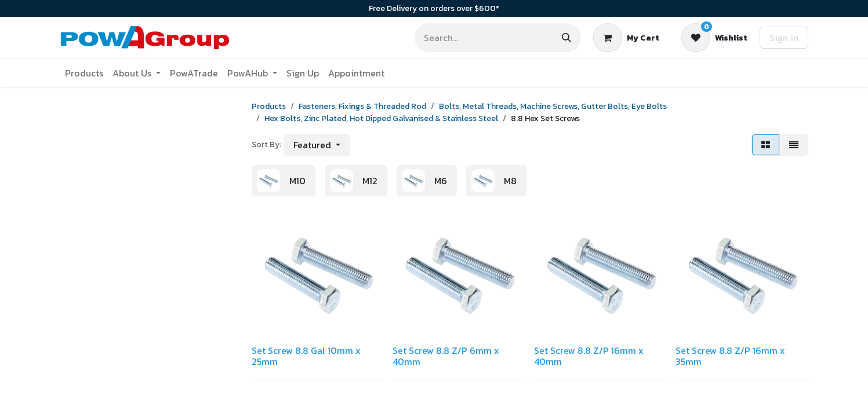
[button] (317, 145)
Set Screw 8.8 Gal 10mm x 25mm (306, 356)
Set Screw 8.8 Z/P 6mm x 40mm (446, 356)
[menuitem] (84, 73)
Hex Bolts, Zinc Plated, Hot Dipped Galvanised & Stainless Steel (381, 118)
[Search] (566, 38)
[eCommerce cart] (626, 38)
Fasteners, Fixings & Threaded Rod (362, 106)
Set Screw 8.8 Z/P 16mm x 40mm (589, 356)
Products (269, 106)
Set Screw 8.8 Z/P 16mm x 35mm (730, 356)
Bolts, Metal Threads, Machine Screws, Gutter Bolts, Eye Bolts (553, 106)
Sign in (784, 38)
